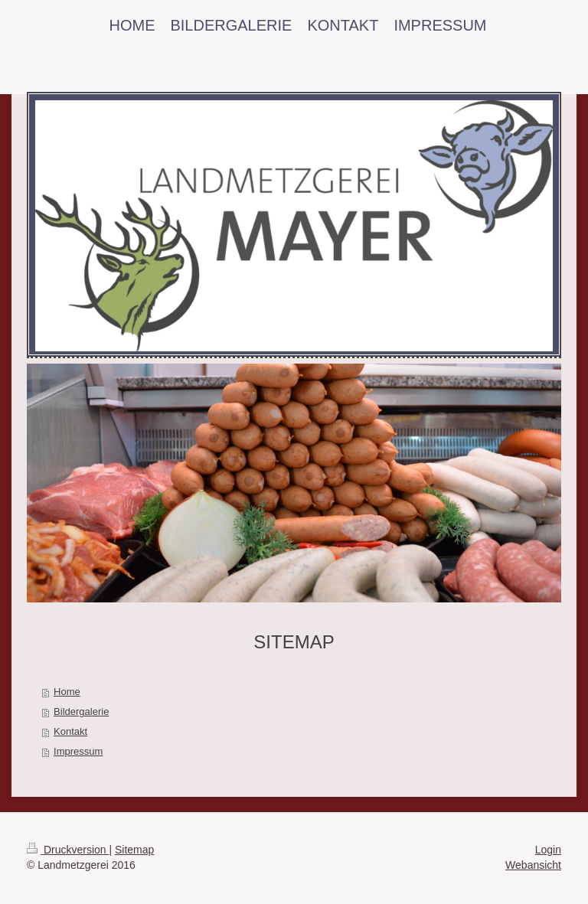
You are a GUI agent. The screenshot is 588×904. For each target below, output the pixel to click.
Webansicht (533, 865)
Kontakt (70, 731)
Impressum (78, 751)
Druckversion (68, 850)
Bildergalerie (81, 711)
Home (67, 692)
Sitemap (134, 850)
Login (548, 850)
